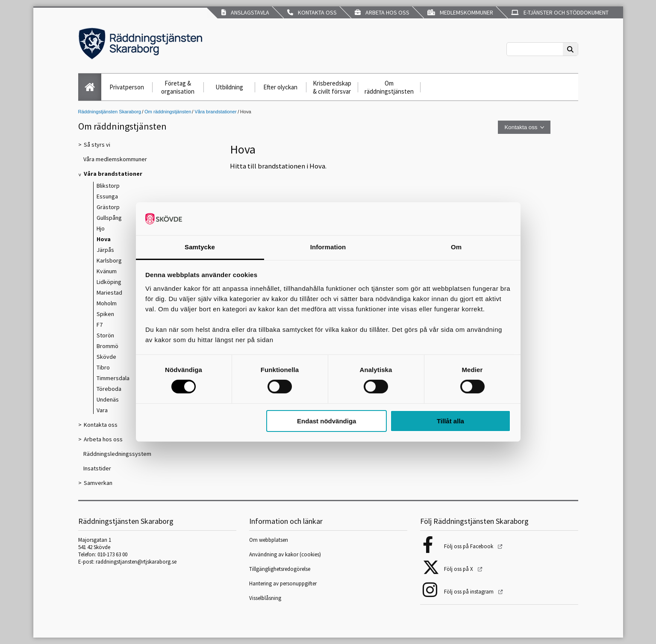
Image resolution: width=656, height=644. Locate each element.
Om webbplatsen (269, 540)
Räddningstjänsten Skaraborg (110, 112)
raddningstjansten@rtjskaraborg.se (136, 562)
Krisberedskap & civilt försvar (332, 87)
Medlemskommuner (460, 12)
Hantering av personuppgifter (283, 583)
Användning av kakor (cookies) (286, 554)
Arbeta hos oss (382, 12)
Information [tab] (328, 247)
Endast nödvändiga (327, 421)
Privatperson (127, 87)
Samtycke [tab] (200, 247)
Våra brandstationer (215, 112)
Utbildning (229, 87)
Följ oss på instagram (469, 592)
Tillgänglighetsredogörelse (280, 569)
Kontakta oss (312, 12)
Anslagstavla (245, 12)
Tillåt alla (450, 421)
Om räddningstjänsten (389, 87)
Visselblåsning (265, 598)
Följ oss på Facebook (469, 546)
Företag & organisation (178, 87)
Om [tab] (456, 247)
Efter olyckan (280, 87)
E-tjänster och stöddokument (560, 12)
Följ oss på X (459, 569)
